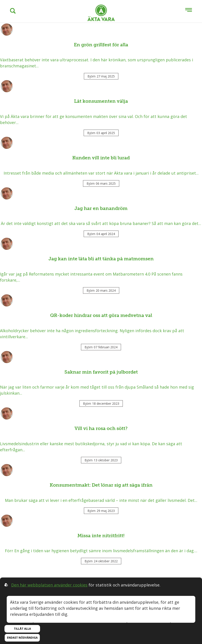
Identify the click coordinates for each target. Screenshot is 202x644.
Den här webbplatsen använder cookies (49, 585)
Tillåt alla (22, 629)
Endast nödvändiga (22, 638)
